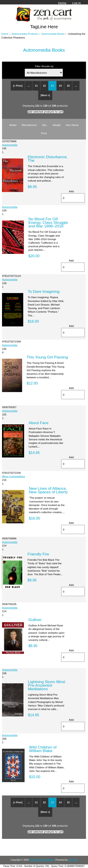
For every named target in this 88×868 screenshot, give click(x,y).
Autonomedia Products (25, 34)
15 (68, 86)
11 (36, 86)
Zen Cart (73, 860)
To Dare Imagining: (44, 291)
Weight (57, 125)
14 (60, 86)
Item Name (72, 125)
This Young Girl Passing (47, 357)
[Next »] (45, 95)
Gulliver (35, 620)
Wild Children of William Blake (43, 749)
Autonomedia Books (53, 34)
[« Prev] (18, 86)
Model (13, 125)
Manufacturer (29, 125)
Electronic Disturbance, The (48, 159)
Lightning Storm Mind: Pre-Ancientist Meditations (47, 685)
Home (62, 3)
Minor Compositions (13, 476)
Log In (76, 3)
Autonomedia (10, 145)
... (29, 86)
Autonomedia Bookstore (42, 860)
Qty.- (45, 125)
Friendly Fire (38, 554)
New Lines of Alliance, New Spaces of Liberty (48, 490)
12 (44, 86)
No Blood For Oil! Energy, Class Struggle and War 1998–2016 (48, 223)
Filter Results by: (44, 66)
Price (44, 133)
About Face (39, 423)
